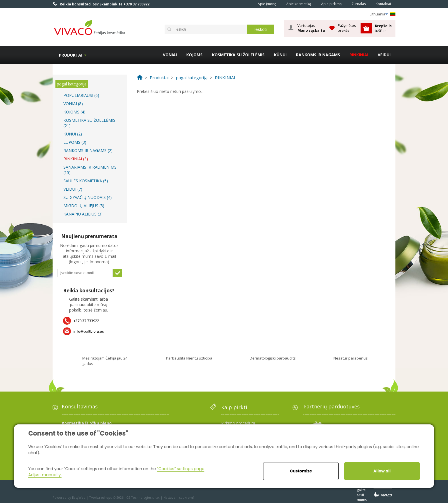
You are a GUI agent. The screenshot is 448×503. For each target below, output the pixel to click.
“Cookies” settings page (181, 469)
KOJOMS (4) (74, 112)
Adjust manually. (45, 475)
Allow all (382, 471)
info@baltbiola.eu (89, 331)
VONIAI (170, 55)
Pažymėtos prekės (347, 28)
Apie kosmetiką (299, 4)
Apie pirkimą (331, 4)
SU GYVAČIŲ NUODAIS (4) (88, 197)
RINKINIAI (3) (76, 159)
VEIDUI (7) (73, 189)
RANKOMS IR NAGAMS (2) (88, 150)
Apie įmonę (267, 4)
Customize (301, 471)
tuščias (384, 28)
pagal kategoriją (72, 84)
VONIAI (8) (73, 104)
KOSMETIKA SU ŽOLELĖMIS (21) (89, 123)
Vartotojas (311, 28)
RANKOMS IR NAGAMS (318, 55)
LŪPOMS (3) (75, 142)
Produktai (71, 55)
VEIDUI (384, 55)
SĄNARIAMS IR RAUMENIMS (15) (90, 170)
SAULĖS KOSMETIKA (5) (86, 181)
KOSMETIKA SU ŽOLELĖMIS (238, 55)
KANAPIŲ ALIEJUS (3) (83, 214)
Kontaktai (383, 4)
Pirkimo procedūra (238, 423)
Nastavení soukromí (179, 497)
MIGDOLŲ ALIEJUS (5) (84, 206)
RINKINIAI (359, 55)
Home (245, 4)
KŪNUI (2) (73, 134)
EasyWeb (79, 497)
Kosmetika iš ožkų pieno (87, 423)
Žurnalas (359, 4)
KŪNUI (280, 55)
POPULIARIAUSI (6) (81, 95)
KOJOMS (194, 55)
